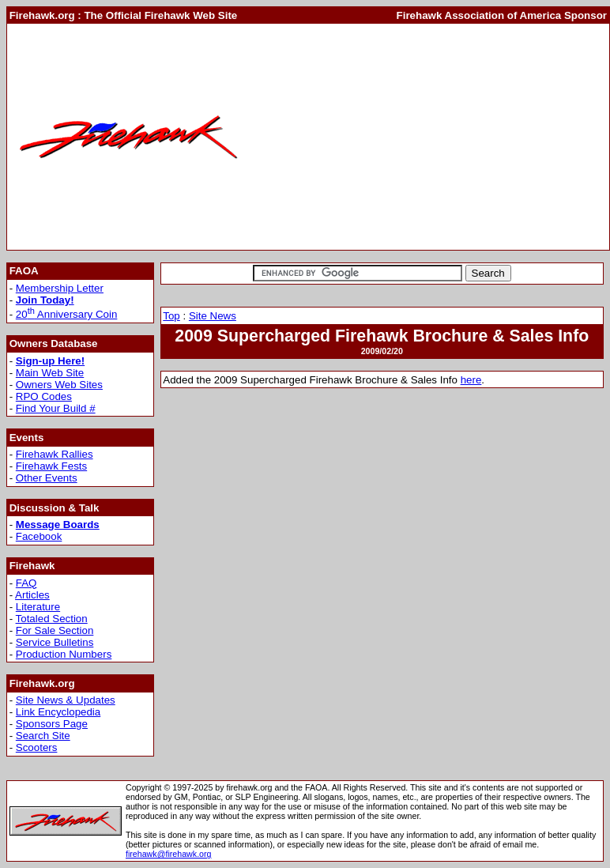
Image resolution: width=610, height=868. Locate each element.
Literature (38, 607)
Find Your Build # (56, 408)
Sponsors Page (52, 724)
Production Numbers (64, 654)
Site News (213, 316)
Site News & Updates (66, 700)
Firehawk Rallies (55, 454)
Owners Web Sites (59, 385)
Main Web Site (50, 373)
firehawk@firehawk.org (169, 854)
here (471, 380)
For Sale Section (55, 630)
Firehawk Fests (51, 466)
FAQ (26, 583)
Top (171, 316)
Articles (32, 595)
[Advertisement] (429, 137)
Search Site (43, 736)
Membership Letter (60, 288)
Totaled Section (52, 619)
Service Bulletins (55, 642)
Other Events (47, 478)
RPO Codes (44, 396)
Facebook (39, 536)
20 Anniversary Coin (67, 314)
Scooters (37, 747)
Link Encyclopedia (58, 712)
